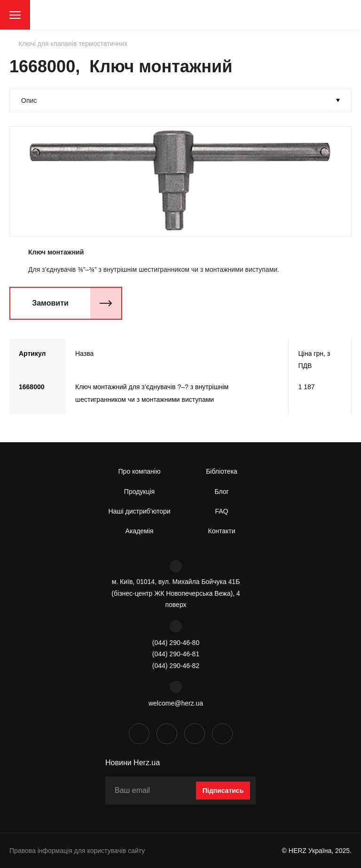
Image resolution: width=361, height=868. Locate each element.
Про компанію (140, 471)
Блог (221, 492)
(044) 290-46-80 (176, 643)
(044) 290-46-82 (176, 666)
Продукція (139, 492)
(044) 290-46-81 (176, 654)
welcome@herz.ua (176, 703)
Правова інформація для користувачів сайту (77, 851)
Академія (140, 531)
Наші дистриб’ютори (139, 511)
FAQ (221, 511)
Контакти (221, 531)
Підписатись (223, 791)
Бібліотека (222, 471)
